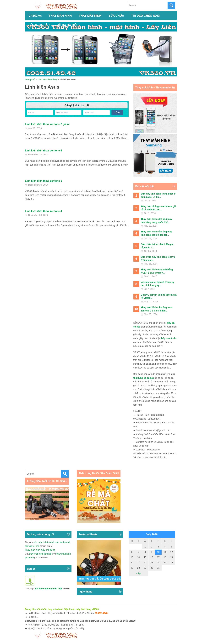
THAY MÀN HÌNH (60, 16)
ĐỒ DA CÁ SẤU (39, 25)
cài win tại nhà (32, 546)
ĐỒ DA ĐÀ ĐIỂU (68, 25)
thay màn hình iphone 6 (41, 554)
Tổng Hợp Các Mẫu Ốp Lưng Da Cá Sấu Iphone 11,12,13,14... (111, 579)
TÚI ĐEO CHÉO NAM (145, 16)
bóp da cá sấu (169, 338)
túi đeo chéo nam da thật (49, 589)
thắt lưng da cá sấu (144, 378)
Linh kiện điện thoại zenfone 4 (44, 211)
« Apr (139, 573)
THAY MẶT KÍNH (90, 16)
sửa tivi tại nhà (63, 542)
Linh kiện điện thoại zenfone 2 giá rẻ (47, 124)
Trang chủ (30, 80)
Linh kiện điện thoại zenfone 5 (44, 181)
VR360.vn (35, 16)
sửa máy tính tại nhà (44, 542)
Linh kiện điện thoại (48, 80)
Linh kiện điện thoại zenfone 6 (44, 151)
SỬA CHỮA (116, 16)
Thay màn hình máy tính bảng (40, 550)
